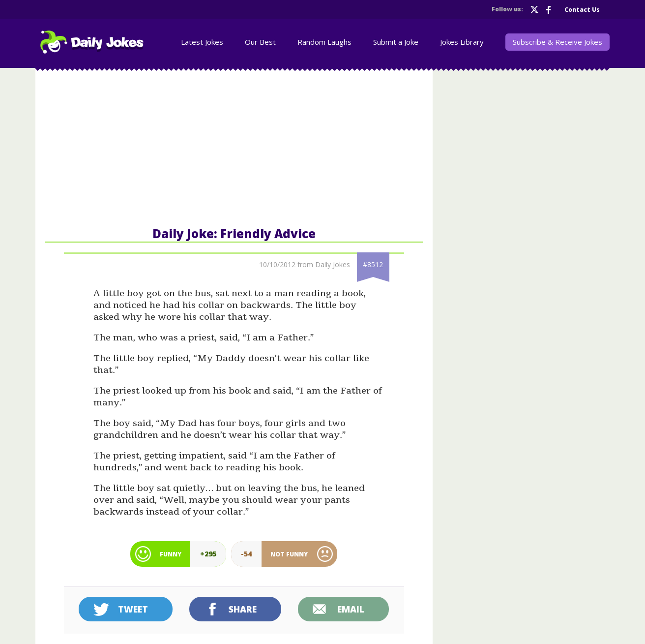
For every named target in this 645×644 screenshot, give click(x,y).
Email (351, 609)
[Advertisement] (234, 147)
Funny (171, 554)
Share (243, 609)
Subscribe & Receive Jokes (557, 42)
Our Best (260, 42)
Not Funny (289, 554)
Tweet (133, 609)
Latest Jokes (202, 42)
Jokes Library (462, 42)
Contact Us (582, 10)
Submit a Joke (396, 42)
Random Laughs (324, 42)
